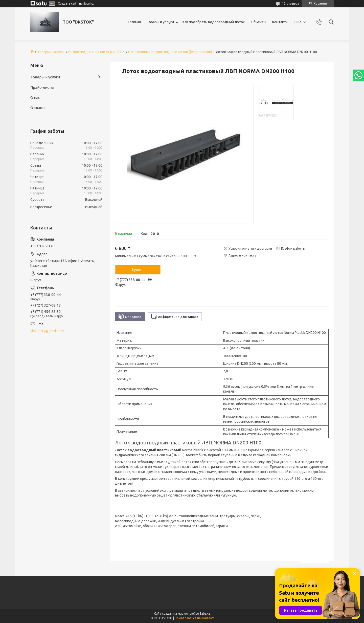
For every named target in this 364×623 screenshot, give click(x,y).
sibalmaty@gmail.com (47, 331)
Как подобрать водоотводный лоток (214, 22)
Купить (138, 270)
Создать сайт (68, 3)
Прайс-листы (42, 87)
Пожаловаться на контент (194, 618)
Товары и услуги (160, 22)
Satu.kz (205, 614)
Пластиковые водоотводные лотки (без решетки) (170, 52)
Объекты (258, 22)
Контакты (280, 22)
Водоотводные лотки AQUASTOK (96, 52)
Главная (134, 22)
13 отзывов (291, 3)
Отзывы (38, 108)
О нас (35, 98)
